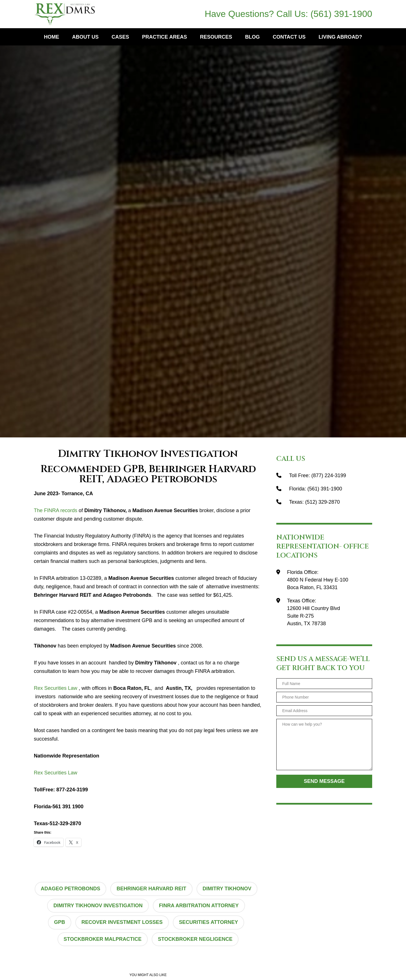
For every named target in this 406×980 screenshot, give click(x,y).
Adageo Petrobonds (70, 889)
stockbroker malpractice (102, 939)
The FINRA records (56, 510)
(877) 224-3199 (329, 475)
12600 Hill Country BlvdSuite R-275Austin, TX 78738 (314, 616)
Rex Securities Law (56, 688)
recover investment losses (122, 922)
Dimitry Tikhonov (227, 889)
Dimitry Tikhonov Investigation (98, 906)
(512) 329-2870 (322, 502)
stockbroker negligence (195, 939)
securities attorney (209, 922)
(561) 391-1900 (341, 14)
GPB (60, 922)
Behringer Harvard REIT (151, 889)
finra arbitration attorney (199, 906)
